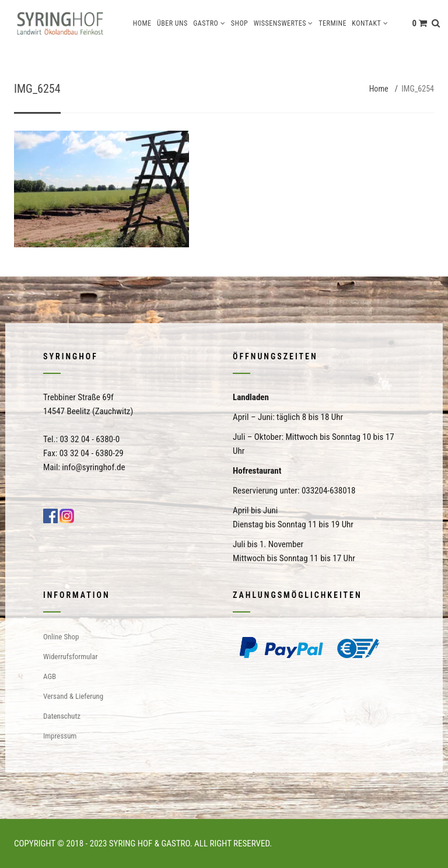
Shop (240, 23)
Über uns (172, 23)
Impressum (60, 736)
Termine (332, 23)
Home (142, 23)
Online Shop (61, 637)
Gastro (206, 23)
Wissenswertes (280, 23)
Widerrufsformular (71, 657)
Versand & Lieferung (73, 696)
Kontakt (366, 23)
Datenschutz (62, 716)
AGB (50, 676)
